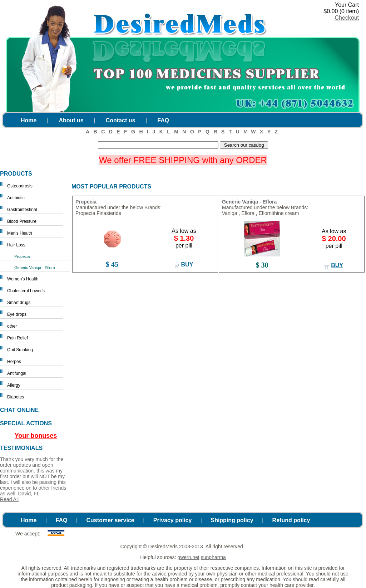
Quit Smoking (20, 350)
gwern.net (188, 557)
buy (187, 264)
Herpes (14, 362)
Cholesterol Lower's (26, 291)
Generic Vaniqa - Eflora (35, 268)
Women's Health (23, 279)
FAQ (163, 120)
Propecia (22, 256)
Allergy (14, 385)
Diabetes (16, 397)
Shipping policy (232, 520)
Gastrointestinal (22, 210)
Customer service (110, 520)
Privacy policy (173, 520)
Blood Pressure (22, 221)
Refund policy (291, 520)
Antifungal (17, 373)
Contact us (121, 120)
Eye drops (17, 314)
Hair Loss (16, 245)
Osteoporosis (20, 186)
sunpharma (213, 557)
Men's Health (20, 233)
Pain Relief (18, 338)
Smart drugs (19, 303)
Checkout (347, 18)
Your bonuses (36, 436)
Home (29, 120)
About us (71, 120)
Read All (9, 499)
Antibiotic (16, 198)
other (12, 326)
